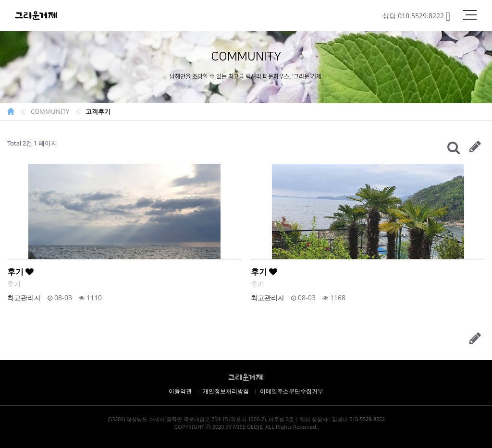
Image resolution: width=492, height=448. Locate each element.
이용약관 (180, 391)
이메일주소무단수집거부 (292, 391)
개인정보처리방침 (226, 391)
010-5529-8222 (367, 419)
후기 (20, 272)
